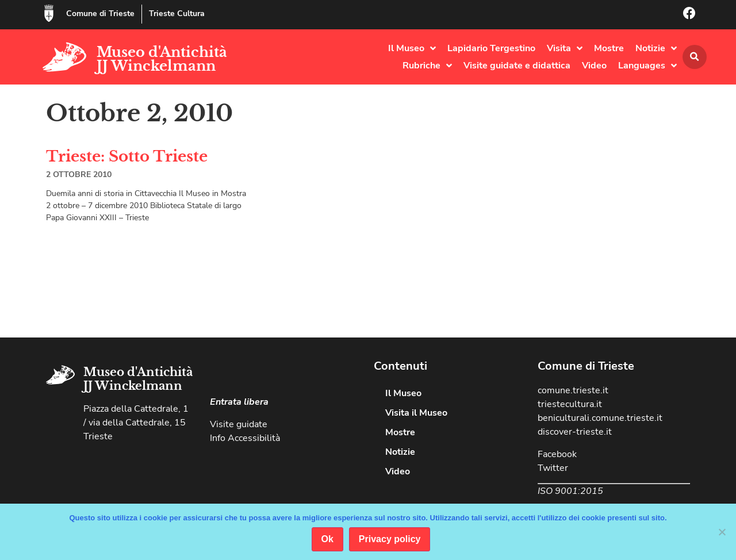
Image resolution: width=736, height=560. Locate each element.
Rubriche (427, 66)
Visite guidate (239, 424)
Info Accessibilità (245, 438)
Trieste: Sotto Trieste (127, 156)
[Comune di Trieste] (49, 13)
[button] (695, 57)
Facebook (557, 454)
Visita (565, 48)
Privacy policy (390, 539)
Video (594, 66)
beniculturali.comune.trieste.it (600, 418)
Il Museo (412, 48)
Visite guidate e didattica (517, 66)
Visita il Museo (416, 413)
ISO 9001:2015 (570, 491)
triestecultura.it (570, 404)
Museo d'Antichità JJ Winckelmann (162, 59)
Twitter (553, 468)
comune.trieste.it (573, 390)
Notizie (656, 48)
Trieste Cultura (177, 14)
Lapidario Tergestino (491, 48)
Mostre (609, 48)
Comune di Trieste (100, 14)
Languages (647, 66)
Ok (327, 539)
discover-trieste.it (575, 432)
